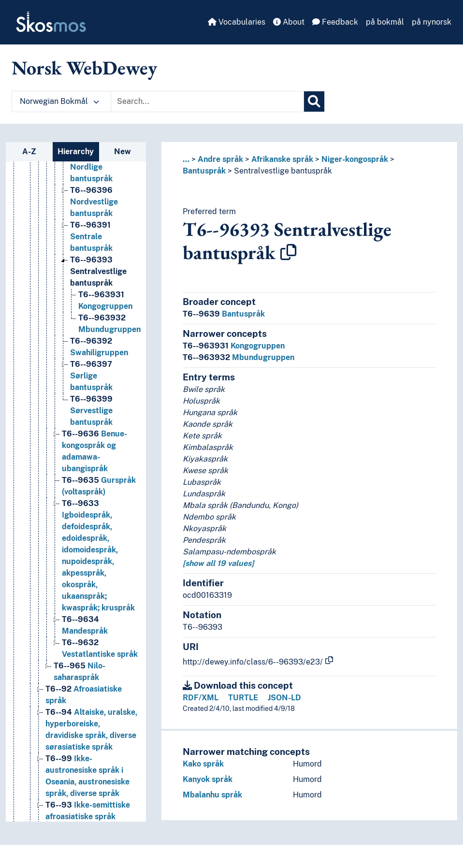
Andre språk (220, 159)
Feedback (335, 22)
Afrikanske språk (282, 159)
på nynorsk (432, 22)
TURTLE (243, 698)
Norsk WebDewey (84, 68)
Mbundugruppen (239, 357)
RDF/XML (201, 698)
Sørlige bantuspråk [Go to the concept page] (91, 376)
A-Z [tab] (29, 152)
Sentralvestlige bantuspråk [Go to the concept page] (98, 271)
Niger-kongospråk (355, 159)
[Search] (314, 101)
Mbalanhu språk (212, 795)
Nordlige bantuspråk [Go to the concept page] (91, 167)
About (289, 22)
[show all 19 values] (218, 563)
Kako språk (203, 764)
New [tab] (123, 152)
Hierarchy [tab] (76, 152)
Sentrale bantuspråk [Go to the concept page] (91, 237)
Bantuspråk (204, 171)
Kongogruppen (234, 346)
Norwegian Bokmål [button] (59, 101)
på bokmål (385, 22)
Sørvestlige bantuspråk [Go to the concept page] (91, 411)
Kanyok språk (208, 779)
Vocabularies (237, 22)
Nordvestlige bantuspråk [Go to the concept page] (94, 202)
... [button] (186, 159)
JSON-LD (284, 698)
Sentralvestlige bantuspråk (283, 171)
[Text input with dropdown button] (207, 101)
